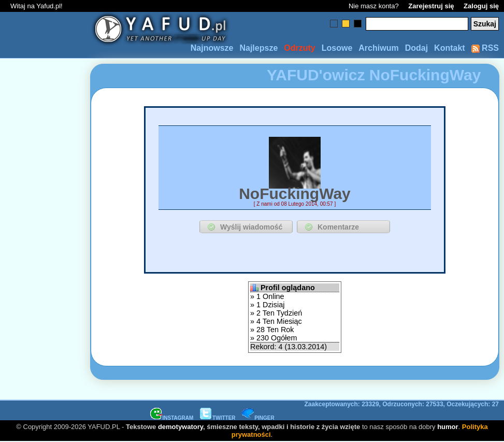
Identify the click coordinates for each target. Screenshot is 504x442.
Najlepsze (258, 48)
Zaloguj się (481, 6)
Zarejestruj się (431, 6)
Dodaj (416, 48)
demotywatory (181, 427)
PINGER (258, 418)
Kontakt (450, 48)
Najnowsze (212, 48)
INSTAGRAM (172, 418)
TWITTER (218, 418)
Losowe (337, 48)
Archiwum (378, 48)
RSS (485, 48)
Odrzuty (299, 48)
